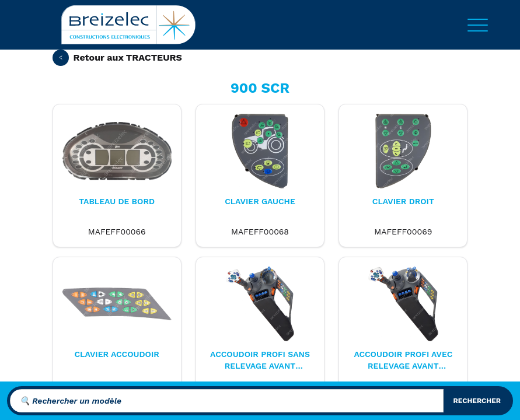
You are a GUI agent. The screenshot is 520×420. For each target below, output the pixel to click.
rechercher (477, 401)
